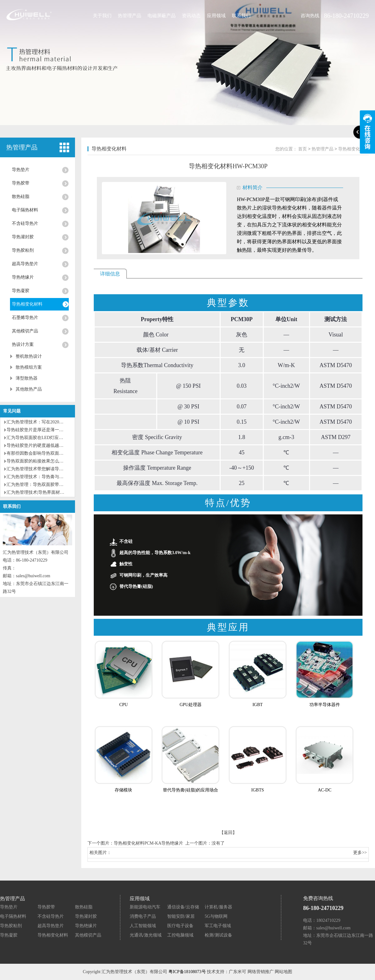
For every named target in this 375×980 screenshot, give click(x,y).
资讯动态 (191, 16)
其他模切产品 (25, 331)
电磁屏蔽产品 (162, 16)
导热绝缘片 (23, 277)
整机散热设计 (29, 356)
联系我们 (241, 16)
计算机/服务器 (218, 907)
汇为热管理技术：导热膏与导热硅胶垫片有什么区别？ (59, 477)
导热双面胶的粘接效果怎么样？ (37, 461)
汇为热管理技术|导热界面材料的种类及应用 (49, 492)
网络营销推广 (261, 972)
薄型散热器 (27, 378)
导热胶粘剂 (23, 250)
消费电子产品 (143, 916)
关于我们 (102, 16)
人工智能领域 (143, 926)
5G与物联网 (216, 916)
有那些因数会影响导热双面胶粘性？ (42, 453)
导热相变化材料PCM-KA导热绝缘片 (148, 843)
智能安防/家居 (181, 916)
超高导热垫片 (25, 264)
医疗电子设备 (180, 926)
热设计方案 (23, 344)
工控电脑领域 (180, 935)
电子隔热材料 (25, 210)
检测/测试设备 (218, 935)
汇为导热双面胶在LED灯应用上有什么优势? (49, 438)
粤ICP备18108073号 (187, 972)
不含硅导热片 (25, 223)
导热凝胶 (21, 291)
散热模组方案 (29, 367)
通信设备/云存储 (183, 907)
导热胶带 (21, 183)
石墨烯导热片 (25, 318)
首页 (302, 149)
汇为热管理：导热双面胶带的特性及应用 (46, 485)
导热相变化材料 (27, 304)
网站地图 (283, 972)
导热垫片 (21, 170)
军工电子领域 (218, 926)
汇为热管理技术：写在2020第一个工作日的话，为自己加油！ (66, 422)
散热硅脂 (21, 197)
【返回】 (228, 833)
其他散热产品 (29, 389)
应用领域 (216, 16)
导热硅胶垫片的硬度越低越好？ (37, 445)
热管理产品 (130, 16)
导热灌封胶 (23, 237)
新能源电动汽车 (145, 907)
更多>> (360, 853)
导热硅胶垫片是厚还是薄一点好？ (39, 430)
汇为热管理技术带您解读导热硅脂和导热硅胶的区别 (57, 469)
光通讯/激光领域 (146, 935)
